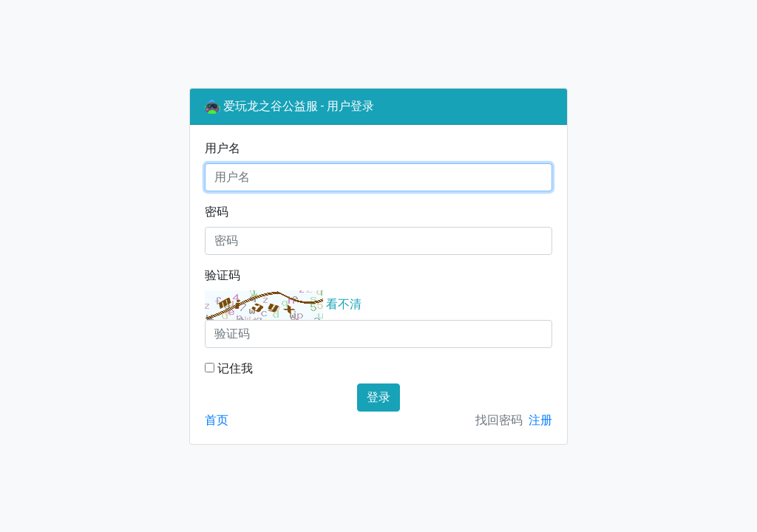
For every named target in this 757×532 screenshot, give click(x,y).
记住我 (229, 368)
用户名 (223, 148)
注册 (540, 420)
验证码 (223, 275)
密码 (217, 212)
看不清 (344, 304)
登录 (378, 397)
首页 (217, 420)
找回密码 (499, 420)
